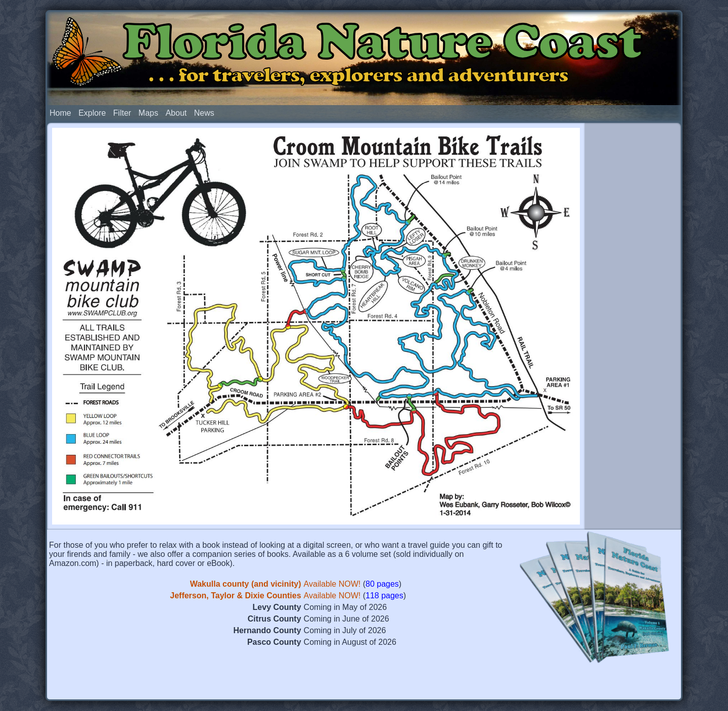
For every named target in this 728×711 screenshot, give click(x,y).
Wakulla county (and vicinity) (246, 584)
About (176, 113)
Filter (122, 113)
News (204, 113)
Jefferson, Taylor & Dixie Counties (235, 596)
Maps (148, 113)
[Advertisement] (633, 282)
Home (60, 113)
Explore (92, 113)
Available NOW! (332, 584)
